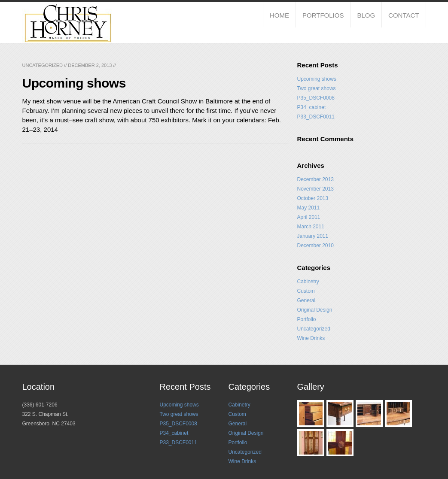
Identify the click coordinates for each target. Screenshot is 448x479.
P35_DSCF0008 (316, 98)
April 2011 (309, 217)
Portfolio (307, 319)
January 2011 (313, 236)
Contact (404, 15)
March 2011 (311, 227)
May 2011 (309, 208)
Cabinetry (308, 282)
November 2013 (315, 189)
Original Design (315, 310)
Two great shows (317, 88)
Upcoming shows (317, 79)
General (306, 300)
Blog (366, 15)
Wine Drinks (311, 338)
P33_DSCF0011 (316, 117)
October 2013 (313, 198)
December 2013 (315, 179)
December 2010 (315, 246)
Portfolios (323, 15)
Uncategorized (43, 65)
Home (279, 15)
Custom (306, 291)
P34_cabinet (312, 107)
